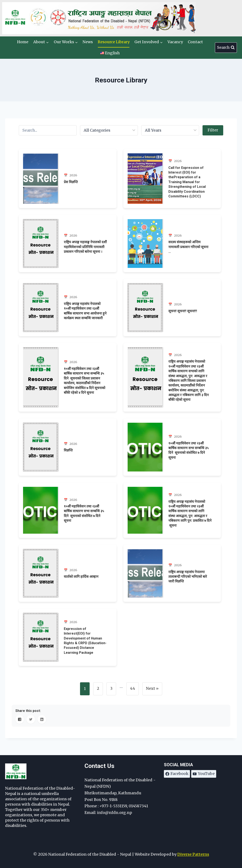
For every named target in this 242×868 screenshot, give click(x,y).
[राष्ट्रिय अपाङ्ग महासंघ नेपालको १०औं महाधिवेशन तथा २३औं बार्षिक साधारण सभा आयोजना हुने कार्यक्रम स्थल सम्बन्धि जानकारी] (68, 308)
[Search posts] (48, 130)
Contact (195, 42)
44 (133, 688)
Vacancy (175, 42)
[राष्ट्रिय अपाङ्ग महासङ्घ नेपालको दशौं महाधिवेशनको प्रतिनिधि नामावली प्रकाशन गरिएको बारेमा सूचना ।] (68, 244)
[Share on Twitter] (31, 719)
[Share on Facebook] (20, 719)
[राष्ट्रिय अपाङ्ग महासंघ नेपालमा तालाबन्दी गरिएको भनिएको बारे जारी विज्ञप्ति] (172, 573)
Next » (152, 688)
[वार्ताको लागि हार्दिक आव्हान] (68, 573)
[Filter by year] (170, 130)
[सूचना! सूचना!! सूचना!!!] (172, 308)
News (88, 42)
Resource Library (114, 42)
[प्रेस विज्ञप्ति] (68, 179)
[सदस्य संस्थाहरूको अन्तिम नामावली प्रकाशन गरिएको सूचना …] (172, 244)
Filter (213, 130)
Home (23, 42)
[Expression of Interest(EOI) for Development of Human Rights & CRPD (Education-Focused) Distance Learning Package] (68, 637)
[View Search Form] (226, 48)
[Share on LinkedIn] (42, 719)
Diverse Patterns (193, 854)
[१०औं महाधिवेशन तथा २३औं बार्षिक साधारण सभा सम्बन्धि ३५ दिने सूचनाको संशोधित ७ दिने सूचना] (172, 447)
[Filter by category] (109, 130)
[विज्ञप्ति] (68, 447)
